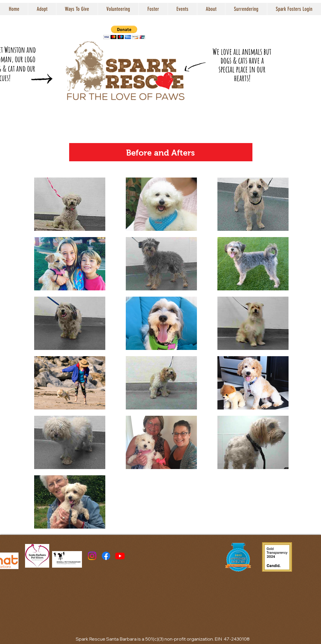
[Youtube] (120, 556)
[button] (42, 9)
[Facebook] (106, 556)
